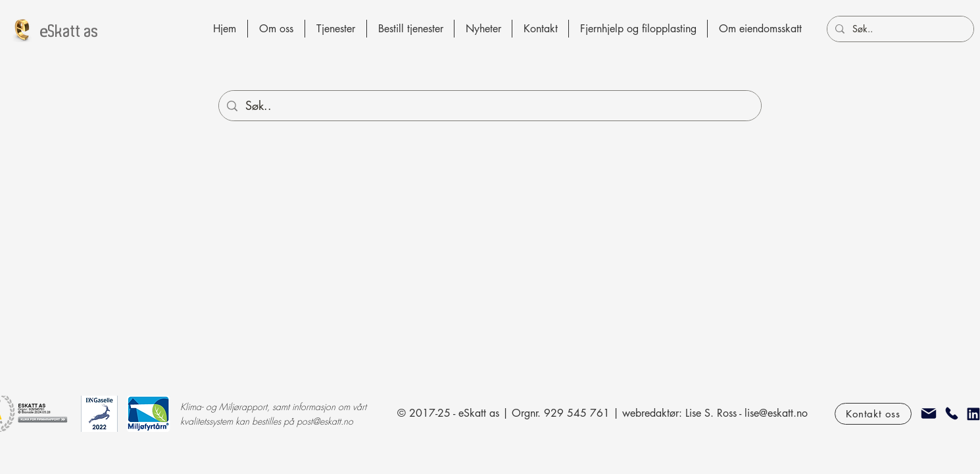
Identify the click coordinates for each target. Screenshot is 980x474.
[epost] (929, 413)
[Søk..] (899, 29)
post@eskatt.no (325, 421)
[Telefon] (952, 413)
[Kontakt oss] (873, 414)
